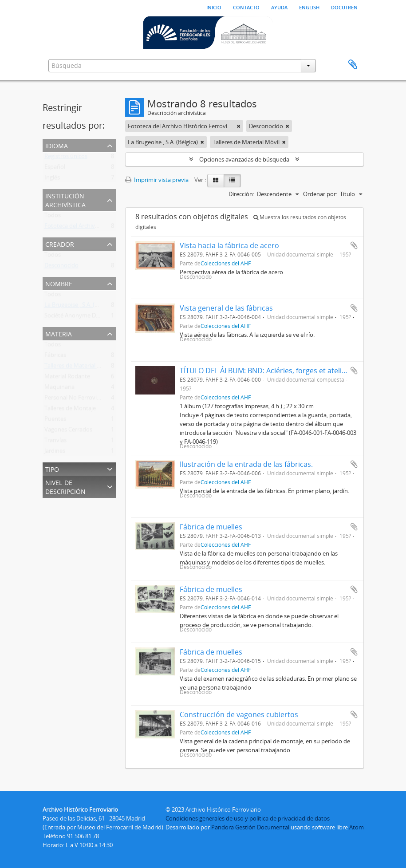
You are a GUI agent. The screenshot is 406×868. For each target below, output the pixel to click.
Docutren (344, 7)
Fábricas (55, 357)
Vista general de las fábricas (226, 308)
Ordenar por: (320, 194)
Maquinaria (59, 389)
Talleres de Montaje (70, 410)
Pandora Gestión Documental (250, 827)
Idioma (57, 145)
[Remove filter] (239, 126)
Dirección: (241, 194)
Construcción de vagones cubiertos (239, 714)
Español (55, 169)
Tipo (52, 468)
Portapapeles (353, 65)
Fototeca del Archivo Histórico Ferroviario (99, 228)
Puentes (55, 421)
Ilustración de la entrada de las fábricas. (246, 464)
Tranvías (55, 442)
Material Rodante (67, 378)
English (309, 7)
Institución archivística (65, 199)
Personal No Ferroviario (76, 399)
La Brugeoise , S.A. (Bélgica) (79, 307)
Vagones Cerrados (68, 431)
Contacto (246, 7)
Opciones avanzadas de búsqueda (244, 159)
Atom (357, 827)
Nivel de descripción (65, 486)
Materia (59, 333)
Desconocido (61, 267)
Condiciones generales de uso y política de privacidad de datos (248, 818)
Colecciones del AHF (226, 263)
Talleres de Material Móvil (78, 367)
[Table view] (232, 181)
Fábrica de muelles (211, 527)
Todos (53, 217)
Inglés (52, 179)
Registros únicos (66, 158)
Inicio (214, 7)
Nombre (59, 283)
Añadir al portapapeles (354, 245)
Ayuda (279, 7)
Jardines (55, 453)
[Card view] (216, 181)
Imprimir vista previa (157, 180)
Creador (60, 243)
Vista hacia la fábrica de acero (229, 245)
